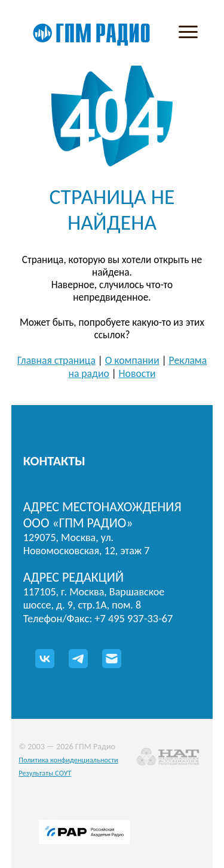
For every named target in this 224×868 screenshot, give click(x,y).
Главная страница (56, 360)
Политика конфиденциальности (68, 760)
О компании (132, 360)
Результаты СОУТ (45, 773)
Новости (137, 373)
